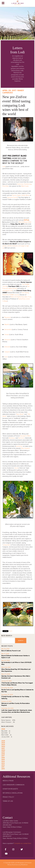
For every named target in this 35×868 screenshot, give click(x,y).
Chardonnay (28, 184)
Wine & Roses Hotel (25, 222)
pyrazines (19, 446)
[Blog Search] (8, 640)
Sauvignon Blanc (26, 436)
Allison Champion (9, 722)
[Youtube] (6, 854)
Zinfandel (7, 347)
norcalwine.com (8, 291)
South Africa (25, 195)
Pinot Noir (5, 186)
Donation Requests (10, 789)
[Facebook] (6, 850)
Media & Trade (8, 781)
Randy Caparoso (9, 720)
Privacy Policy (8, 797)
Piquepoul (7, 317)
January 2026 (7, 737)
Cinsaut (7, 335)
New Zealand (25, 448)
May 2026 (6, 731)
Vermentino (8, 330)
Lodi (4, 167)
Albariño (7, 325)
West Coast (25, 186)
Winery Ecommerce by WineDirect (17, 865)
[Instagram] (13, 850)
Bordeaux (12, 438)
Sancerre (21, 438)
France (14, 195)
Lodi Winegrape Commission (18, 3)
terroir (17, 468)
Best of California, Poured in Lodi (11, 651)
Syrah (6, 357)
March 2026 (7, 735)
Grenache (7, 340)
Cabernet (20, 184)
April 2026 (6, 733)
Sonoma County (12, 197)
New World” (20, 414)
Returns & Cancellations (13, 793)
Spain (19, 195)
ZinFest (26, 220)
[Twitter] (22, 850)
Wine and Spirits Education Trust (21, 297)
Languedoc (7, 545)
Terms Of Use (8, 801)
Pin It (10, 631)
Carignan (7, 352)
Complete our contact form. (23, 843)
